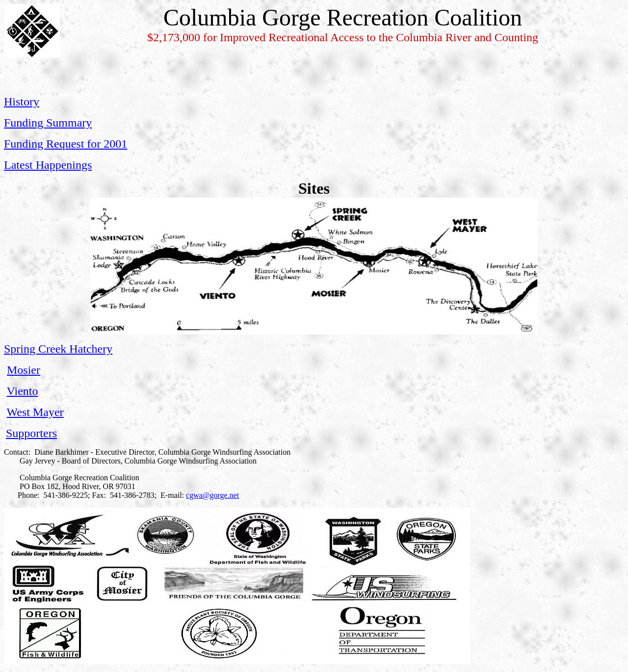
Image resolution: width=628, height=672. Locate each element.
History (22, 102)
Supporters (31, 433)
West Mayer (35, 412)
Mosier (24, 370)
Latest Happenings (48, 165)
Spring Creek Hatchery (58, 349)
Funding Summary (48, 123)
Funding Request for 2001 (65, 144)
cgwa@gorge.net (212, 495)
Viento (23, 391)
